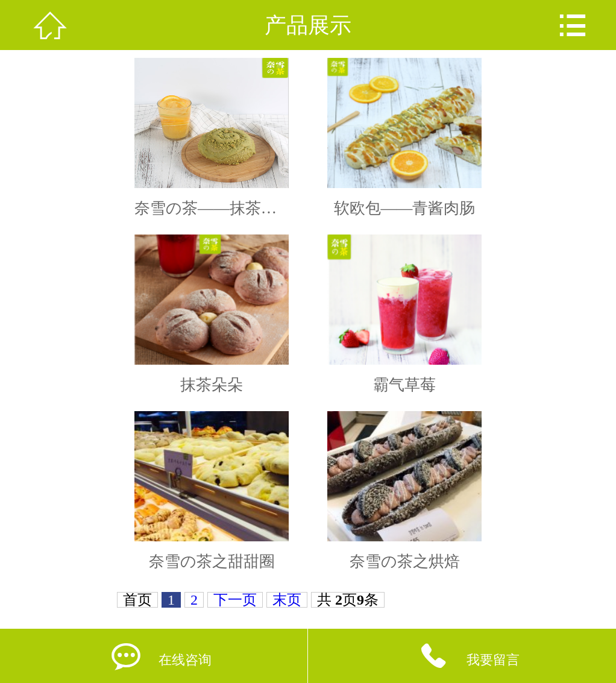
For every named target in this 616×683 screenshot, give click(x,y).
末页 (287, 600)
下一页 (235, 600)
